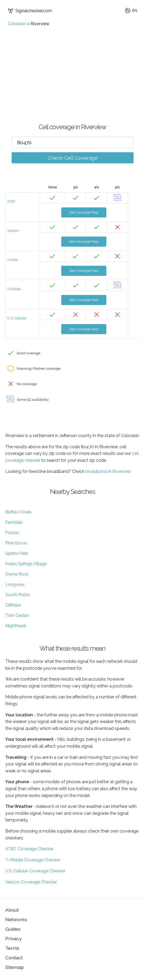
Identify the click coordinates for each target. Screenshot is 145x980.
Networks (16, 919)
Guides (13, 929)
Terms (12, 948)
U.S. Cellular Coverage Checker (35, 871)
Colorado (17, 24)
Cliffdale (13, 605)
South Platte (17, 595)
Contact (14, 958)
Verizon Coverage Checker (31, 882)
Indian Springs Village (26, 564)
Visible (12, 260)
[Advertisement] (72, 66)
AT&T (11, 201)
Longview (15, 584)
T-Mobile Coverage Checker (33, 860)
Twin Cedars (17, 615)
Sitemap (15, 967)
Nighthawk (16, 626)
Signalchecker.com (30, 11)
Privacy (14, 938)
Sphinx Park (17, 553)
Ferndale (14, 522)
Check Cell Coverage (73, 158)
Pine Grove (16, 543)
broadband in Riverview (108, 471)
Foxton (12, 533)
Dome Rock (17, 574)
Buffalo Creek (18, 512)
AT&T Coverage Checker (29, 849)
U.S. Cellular (17, 318)
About (12, 910)
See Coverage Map (84, 212)
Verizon (13, 231)
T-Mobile (14, 289)
